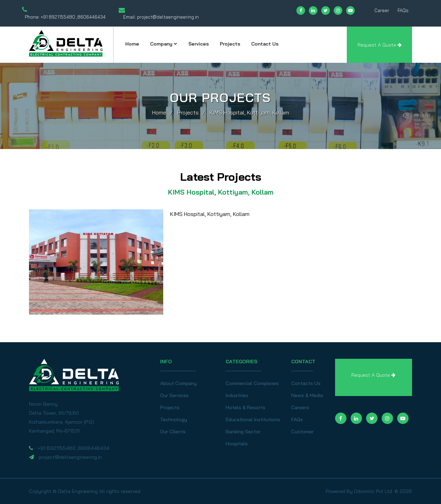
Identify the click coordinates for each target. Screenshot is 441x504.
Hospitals (237, 444)
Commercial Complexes (252, 383)
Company (161, 44)
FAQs (403, 10)
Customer (302, 432)
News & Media (307, 395)
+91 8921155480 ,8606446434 (73, 17)
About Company (178, 383)
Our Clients (173, 432)
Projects (230, 44)
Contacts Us (306, 383)
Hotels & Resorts (246, 407)
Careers (300, 407)
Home (132, 44)
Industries (237, 395)
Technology (174, 419)
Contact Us (265, 44)
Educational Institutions (253, 419)
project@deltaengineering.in (168, 17)
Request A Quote (380, 45)
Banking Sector (243, 432)
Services (199, 44)
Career (382, 10)
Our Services (174, 395)
